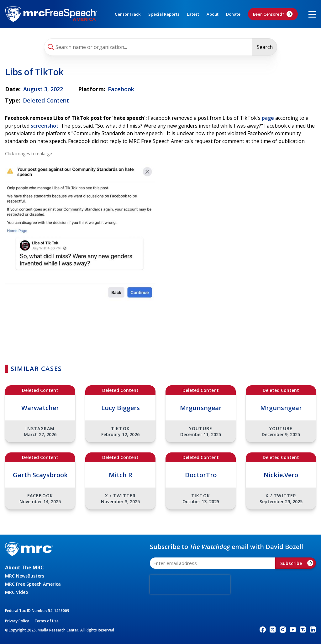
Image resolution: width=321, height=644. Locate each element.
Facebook (121, 89)
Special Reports (164, 14)
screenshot (45, 126)
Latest (193, 14)
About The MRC (24, 567)
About (213, 14)
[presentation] (190, 584)
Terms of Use (47, 621)
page (268, 118)
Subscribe (297, 563)
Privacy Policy (17, 621)
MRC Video (17, 592)
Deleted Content (46, 100)
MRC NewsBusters (25, 576)
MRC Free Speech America (33, 584)
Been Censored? (273, 14)
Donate (233, 14)
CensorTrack (128, 14)
